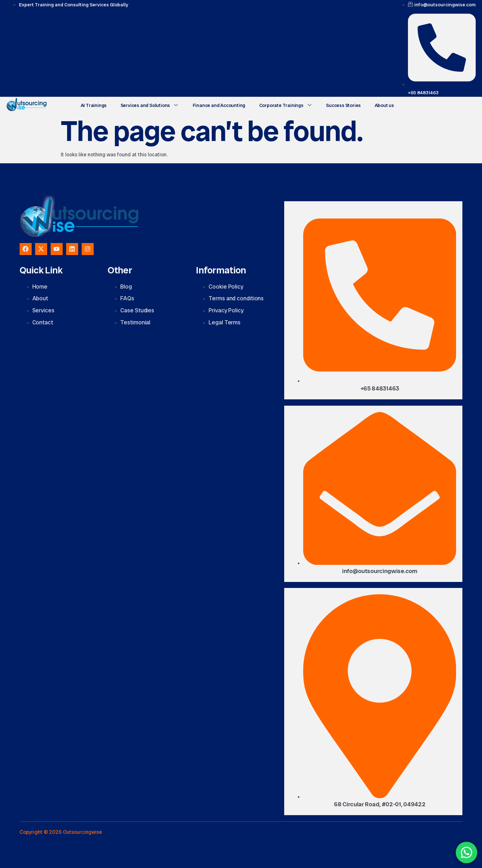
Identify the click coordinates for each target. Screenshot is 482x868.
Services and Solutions (148, 105)
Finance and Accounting (216, 105)
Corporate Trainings (282, 105)
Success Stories (338, 105)
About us (378, 105)
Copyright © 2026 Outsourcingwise (61, 832)
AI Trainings (93, 105)
